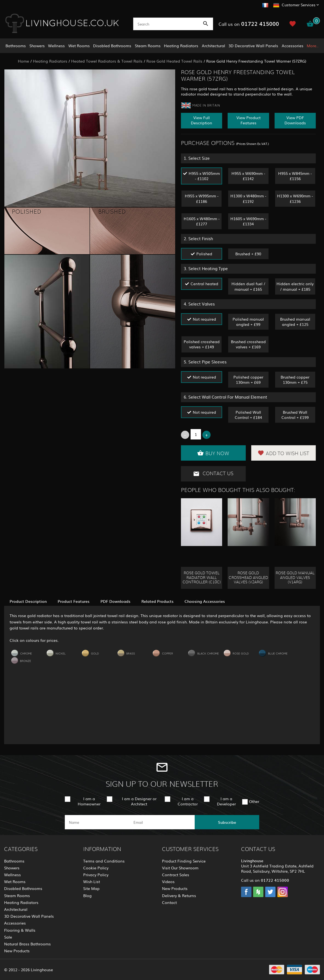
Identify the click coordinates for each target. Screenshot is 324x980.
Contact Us (213, 474)
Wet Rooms (79, 46)
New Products (17, 951)
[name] (97, 822)
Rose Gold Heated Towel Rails (174, 61)
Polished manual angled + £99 (248, 322)
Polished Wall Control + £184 (248, 415)
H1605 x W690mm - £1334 (248, 221)
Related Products (157, 601)
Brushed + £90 (248, 254)
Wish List (92, 881)
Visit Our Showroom (180, 868)
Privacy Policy (96, 875)
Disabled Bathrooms (112, 46)
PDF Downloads (115, 601)
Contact (169, 902)
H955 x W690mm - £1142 (248, 176)
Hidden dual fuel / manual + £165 (248, 286)
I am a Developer (226, 801)
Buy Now (213, 453)
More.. (313, 46)
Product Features (74, 601)
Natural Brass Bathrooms (27, 944)
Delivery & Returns (179, 895)
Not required (204, 319)
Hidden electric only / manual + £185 (295, 286)
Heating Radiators (181, 46)
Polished (204, 254)
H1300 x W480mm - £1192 (248, 198)
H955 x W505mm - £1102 (204, 176)
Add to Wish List (283, 453)
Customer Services (299, 5)
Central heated (204, 284)
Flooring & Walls (20, 930)
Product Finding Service (184, 861)
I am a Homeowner (89, 801)
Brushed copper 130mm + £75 (295, 380)
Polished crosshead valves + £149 (202, 344)
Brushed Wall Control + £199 (295, 415)
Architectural (213, 46)
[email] (162, 822)
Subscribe (227, 822)
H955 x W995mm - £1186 (202, 198)
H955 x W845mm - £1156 (295, 176)
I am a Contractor (188, 801)
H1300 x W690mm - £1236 (295, 198)
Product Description (28, 601)
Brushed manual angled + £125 (295, 322)
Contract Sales (176, 875)
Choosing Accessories (205, 601)
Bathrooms (16, 46)
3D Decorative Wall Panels (253, 46)
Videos (168, 881)
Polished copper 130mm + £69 (248, 380)
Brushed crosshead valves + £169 (248, 344)
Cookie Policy (96, 868)
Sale (8, 937)
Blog (87, 895)
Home (23, 61)
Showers (37, 46)
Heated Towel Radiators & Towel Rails (107, 61)
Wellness (56, 46)
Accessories (293, 46)
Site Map (91, 888)
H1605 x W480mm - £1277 (202, 221)
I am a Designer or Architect (139, 801)
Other (254, 801)
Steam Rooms (148, 46)
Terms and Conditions (104, 861)
